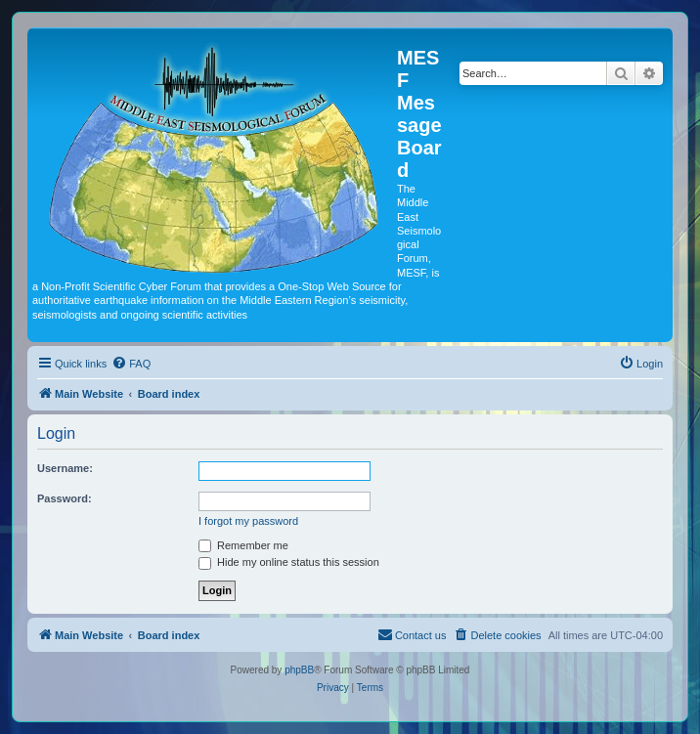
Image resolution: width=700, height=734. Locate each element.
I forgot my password (248, 521)
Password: (65, 498)
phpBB (299, 670)
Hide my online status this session (289, 562)
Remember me (243, 545)
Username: (65, 468)
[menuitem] (131, 364)
